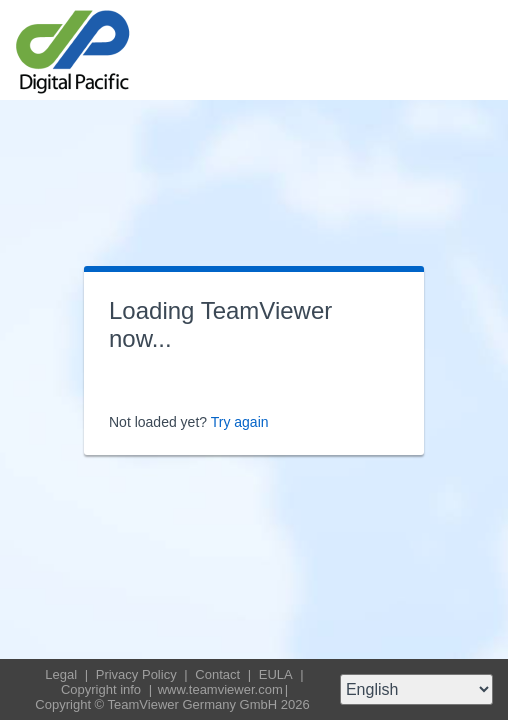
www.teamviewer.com (220, 689)
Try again (240, 422)
